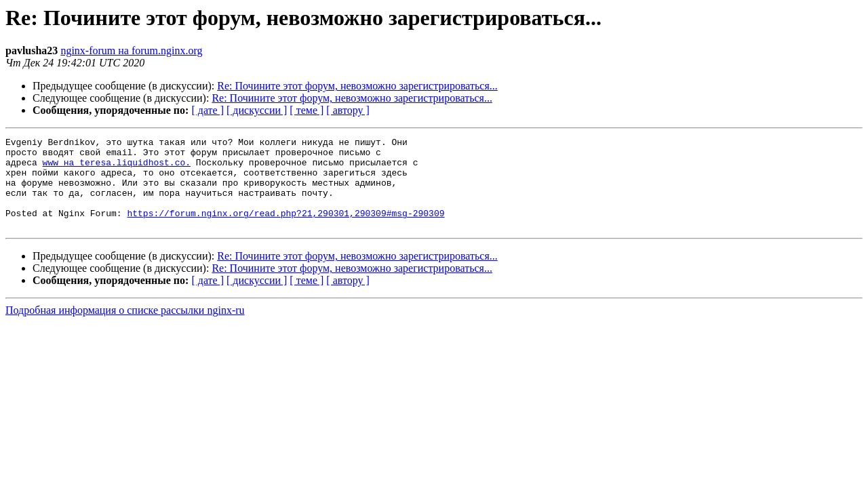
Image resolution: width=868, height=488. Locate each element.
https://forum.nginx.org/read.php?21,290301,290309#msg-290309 (285, 229)
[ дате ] (208, 110)
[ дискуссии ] (257, 110)
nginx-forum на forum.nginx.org (131, 50)
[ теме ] (307, 110)
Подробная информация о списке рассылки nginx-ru (125, 328)
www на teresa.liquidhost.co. (117, 168)
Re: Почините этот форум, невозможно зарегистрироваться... (357, 86)
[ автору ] (348, 110)
